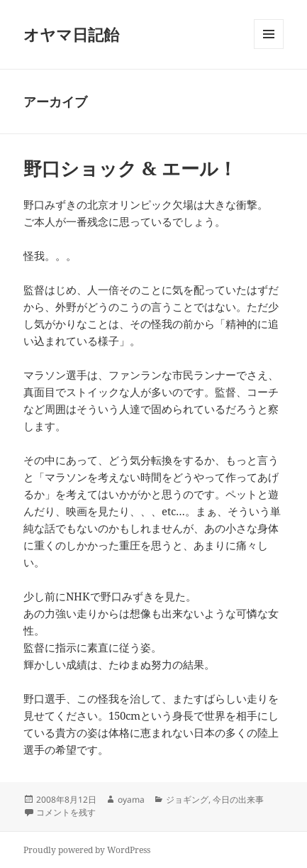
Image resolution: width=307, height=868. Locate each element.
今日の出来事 (238, 800)
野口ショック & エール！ (130, 168)
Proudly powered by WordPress (87, 850)
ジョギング (187, 800)
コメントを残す (66, 812)
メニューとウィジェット (269, 49)
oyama (131, 800)
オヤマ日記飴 (71, 34)
